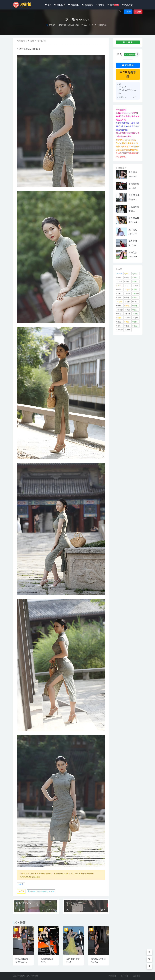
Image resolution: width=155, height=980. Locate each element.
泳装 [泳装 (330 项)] (120, 302)
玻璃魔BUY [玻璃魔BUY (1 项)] (136, 306)
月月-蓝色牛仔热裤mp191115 (134, 199)
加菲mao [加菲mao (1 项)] (121, 286)
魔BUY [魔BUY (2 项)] (120, 330)
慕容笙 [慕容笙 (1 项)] (128, 294)
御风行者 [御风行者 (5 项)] (121, 294)
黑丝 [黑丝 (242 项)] (128, 330)
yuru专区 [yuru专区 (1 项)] (128, 274)
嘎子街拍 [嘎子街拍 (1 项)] (121, 290)
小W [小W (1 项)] (128, 290)
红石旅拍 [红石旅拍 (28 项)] (121, 314)
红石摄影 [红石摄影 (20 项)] (136, 310)
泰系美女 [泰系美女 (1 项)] (136, 298)
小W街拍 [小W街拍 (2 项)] (136, 290)
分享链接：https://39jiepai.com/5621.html (41, 891)
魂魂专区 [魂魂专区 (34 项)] (128, 326)
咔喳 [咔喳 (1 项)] (136, 286)
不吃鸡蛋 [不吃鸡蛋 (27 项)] (136, 278)
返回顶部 (137, 976)
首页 (32, 41)
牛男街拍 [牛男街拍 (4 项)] (136, 302)
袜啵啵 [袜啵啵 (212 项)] (128, 318)
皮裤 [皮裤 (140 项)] (128, 310)
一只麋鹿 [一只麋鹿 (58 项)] (121, 278)
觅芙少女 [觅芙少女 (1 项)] (121, 322)
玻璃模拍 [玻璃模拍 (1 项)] (128, 306)
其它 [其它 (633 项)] (120, 282)
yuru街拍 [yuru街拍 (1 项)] (136, 274)
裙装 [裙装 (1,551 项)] (136, 318)
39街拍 (35, 976)
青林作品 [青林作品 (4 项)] (136, 322)
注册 (138, 12)
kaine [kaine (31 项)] (120, 274)
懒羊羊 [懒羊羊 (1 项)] (136, 294)
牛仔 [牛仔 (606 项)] (128, 302)
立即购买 (128, 65)
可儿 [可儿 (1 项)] (128, 286)
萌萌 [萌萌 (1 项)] (136, 314)
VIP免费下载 (128, 74)
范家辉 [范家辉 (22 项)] (128, 314)
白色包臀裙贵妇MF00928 (134, 211)
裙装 (21, 884)
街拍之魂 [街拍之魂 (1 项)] (121, 318)
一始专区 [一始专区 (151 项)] (128, 278)
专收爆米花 (101, 25)
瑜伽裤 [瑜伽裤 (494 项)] (120, 310)
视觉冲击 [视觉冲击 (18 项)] (128, 322)
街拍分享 (52, 25)
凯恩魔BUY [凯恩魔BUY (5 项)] (136, 282)
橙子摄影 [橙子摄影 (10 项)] (121, 298)
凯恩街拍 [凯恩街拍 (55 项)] (128, 282)
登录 (128, 12)
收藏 (21, 891)
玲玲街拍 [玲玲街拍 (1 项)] (121, 306)
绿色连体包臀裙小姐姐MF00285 (134, 222)
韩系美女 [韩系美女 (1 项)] (121, 326)
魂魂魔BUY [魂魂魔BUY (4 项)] (136, 326)
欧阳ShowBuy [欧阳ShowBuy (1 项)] (128, 298)
